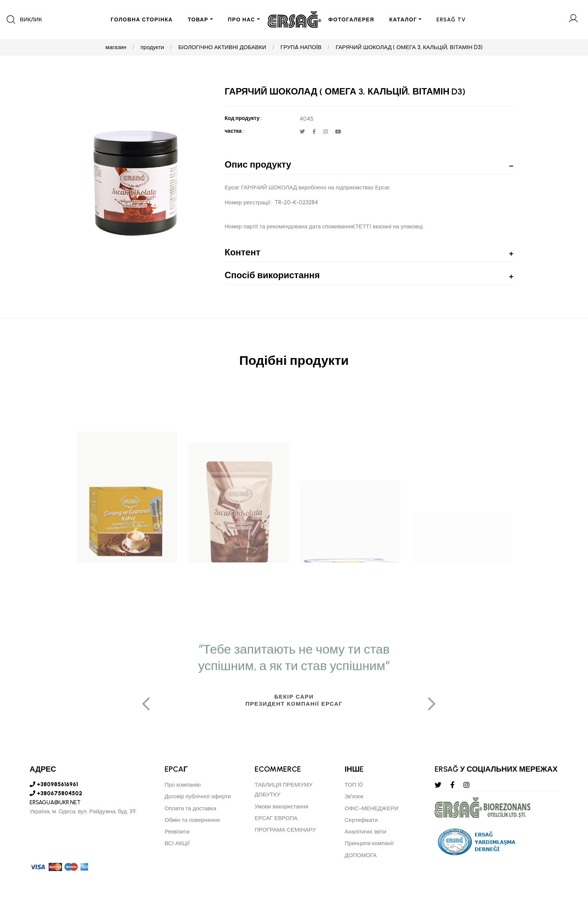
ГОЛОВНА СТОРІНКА (142, 20)
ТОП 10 (354, 785)
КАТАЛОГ (403, 20)
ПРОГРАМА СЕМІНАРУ (285, 830)
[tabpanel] (294, 764)
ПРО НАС (242, 20)
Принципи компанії (369, 843)
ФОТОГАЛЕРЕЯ (352, 20)
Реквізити (177, 832)
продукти (152, 47)
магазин (116, 47)
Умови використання (281, 807)
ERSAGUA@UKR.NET (55, 802)
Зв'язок (354, 796)
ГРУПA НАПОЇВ (301, 47)
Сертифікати (361, 820)
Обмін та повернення (192, 820)
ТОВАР (198, 20)
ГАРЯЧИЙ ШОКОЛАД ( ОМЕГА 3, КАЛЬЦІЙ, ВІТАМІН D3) (409, 47)
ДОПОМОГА (361, 855)
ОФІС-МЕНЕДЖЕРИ (371, 808)
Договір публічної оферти (198, 796)
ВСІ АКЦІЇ (177, 843)
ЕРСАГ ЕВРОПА (276, 818)
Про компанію (183, 785)
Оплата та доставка (190, 808)
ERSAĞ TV (451, 20)
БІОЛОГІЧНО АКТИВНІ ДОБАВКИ (222, 47)
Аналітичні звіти (365, 832)
